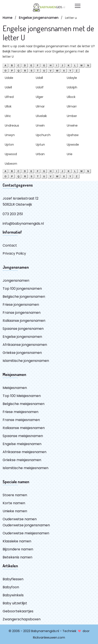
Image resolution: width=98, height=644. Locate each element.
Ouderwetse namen (20, 519)
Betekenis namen (17, 557)
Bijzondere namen (18, 549)
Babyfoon (11, 587)
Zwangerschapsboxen (22, 619)
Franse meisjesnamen (21, 420)
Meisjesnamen (15, 388)
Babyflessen (13, 579)
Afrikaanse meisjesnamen (24, 452)
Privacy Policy (14, 253)
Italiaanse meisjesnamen (24, 428)
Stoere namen (15, 495)
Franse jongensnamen (22, 313)
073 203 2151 (13, 214)
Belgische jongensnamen (24, 297)
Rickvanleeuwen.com (49, 637)
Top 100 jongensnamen (22, 289)
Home (7, 18)
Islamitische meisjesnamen (25, 468)
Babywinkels (13, 595)
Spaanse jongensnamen (23, 329)
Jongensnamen (16, 281)
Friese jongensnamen (21, 305)
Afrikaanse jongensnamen (25, 345)
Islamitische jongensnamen (26, 361)
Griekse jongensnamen (22, 353)
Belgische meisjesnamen (24, 404)
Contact (10, 245)
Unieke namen (15, 511)
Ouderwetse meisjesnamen (26, 533)
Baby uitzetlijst (15, 603)
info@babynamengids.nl (23, 224)
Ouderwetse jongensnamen (26, 525)
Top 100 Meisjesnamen (22, 396)
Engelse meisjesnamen (22, 444)
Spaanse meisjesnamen (23, 436)
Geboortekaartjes (18, 611)
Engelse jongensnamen (39, 18)
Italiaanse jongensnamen (24, 321)
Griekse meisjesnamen (22, 460)
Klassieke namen (17, 541)
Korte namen (14, 503)
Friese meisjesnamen (20, 412)
